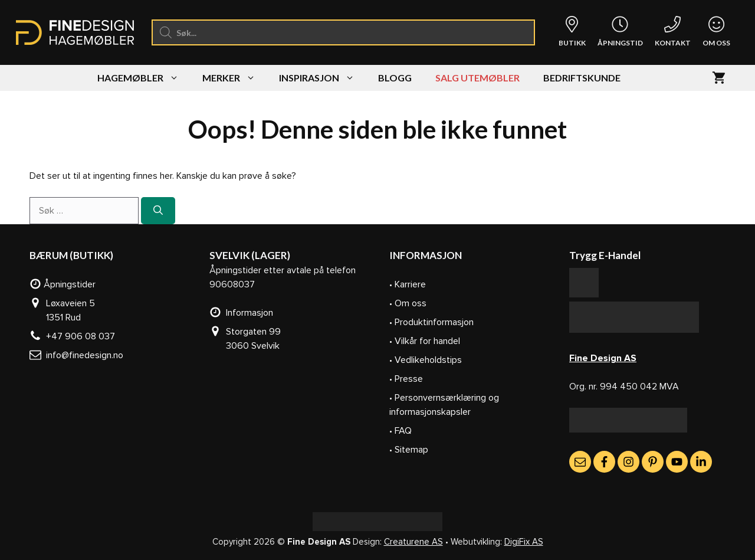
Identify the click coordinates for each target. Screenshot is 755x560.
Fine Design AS (603, 358)
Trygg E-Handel (605, 255)
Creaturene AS (413, 542)
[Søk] (158, 211)
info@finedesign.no (76, 355)
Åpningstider (63, 284)
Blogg (395, 78)
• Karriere (408, 284)
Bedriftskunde (582, 78)
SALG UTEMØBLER (477, 78)
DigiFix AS (524, 542)
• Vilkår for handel (425, 341)
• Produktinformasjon (431, 322)
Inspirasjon (323, 78)
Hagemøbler (144, 78)
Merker (235, 78)
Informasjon (241, 313)
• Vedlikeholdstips (426, 360)
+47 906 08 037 (72, 336)
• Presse (406, 379)
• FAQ (401, 431)
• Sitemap (409, 450)
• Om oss (408, 303)
